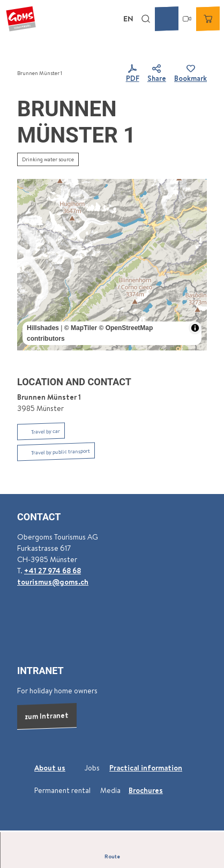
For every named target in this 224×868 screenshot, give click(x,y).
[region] (112, 265)
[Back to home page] (21, 19)
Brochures (146, 790)
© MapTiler (81, 328)
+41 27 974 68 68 (53, 570)
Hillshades (43, 328)
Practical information (146, 768)
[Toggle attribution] (195, 328)
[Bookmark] (191, 74)
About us (50, 768)
